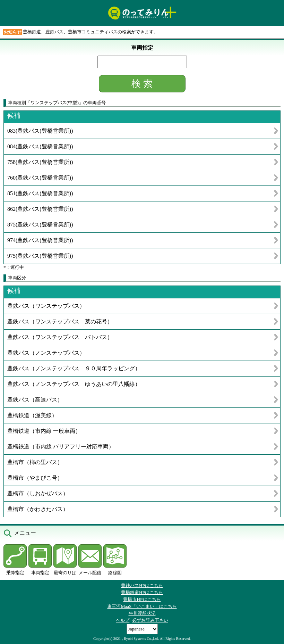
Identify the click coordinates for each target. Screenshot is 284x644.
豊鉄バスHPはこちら (142, 585)
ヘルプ (123, 620)
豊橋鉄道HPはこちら (142, 592)
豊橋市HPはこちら (142, 599)
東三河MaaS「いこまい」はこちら (142, 606)
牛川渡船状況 (142, 613)
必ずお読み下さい (150, 620)
